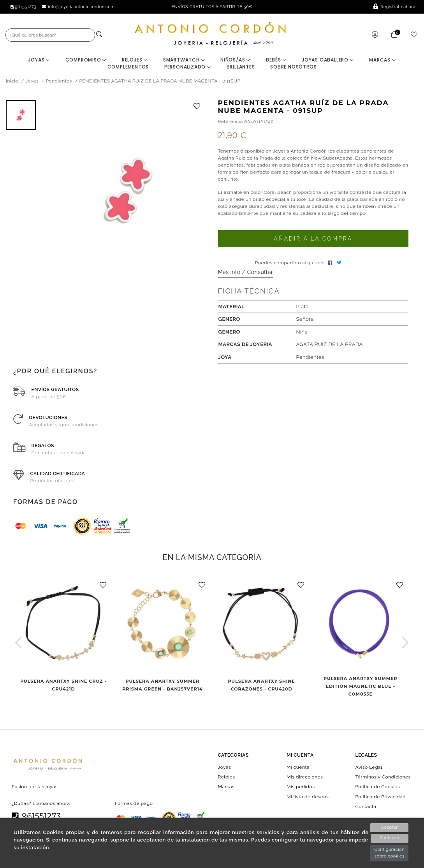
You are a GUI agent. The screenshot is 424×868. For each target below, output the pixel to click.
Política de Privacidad (381, 797)
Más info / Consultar (246, 272)
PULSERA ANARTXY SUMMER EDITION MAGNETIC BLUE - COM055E (361, 687)
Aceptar (390, 827)
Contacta (366, 807)
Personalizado (188, 67)
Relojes (135, 60)
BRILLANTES (241, 67)
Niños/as (235, 60)
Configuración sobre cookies (389, 853)
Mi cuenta (298, 768)
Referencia (230, 121)
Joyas (39, 60)
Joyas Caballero (328, 60)
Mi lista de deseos (308, 797)
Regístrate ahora (394, 7)
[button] (18, 643)
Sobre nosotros (293, 67)
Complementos (128, 67)
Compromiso (86, 60)
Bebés (276, 60)
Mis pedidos (301, 787)
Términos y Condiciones (383, 777)
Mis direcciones (305, 777)
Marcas (382, 60)
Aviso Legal (369, 768)
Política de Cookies (378, 787)
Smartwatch (184, 60)
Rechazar (390, 838)
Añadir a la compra (313, 239)
